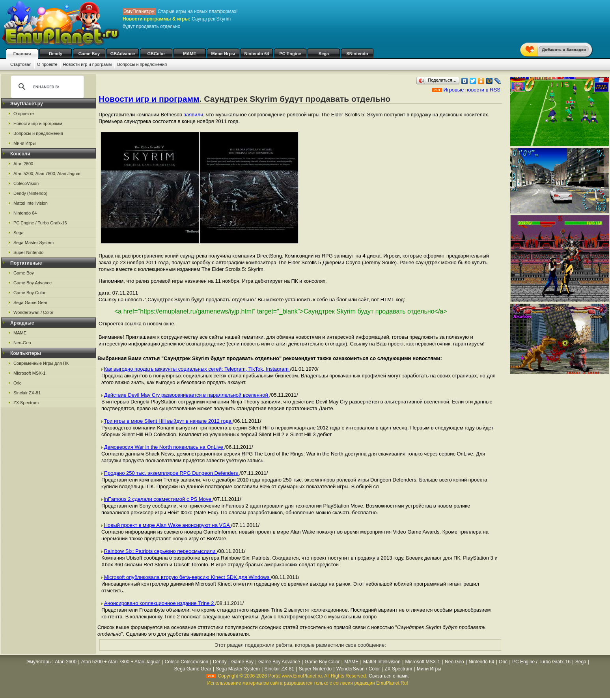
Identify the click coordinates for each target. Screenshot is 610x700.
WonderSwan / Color (33, 312)
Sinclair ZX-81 (27, 393)
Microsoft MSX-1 (29, 373)
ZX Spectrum (26, 403)
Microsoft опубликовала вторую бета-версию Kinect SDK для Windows (187, 577)
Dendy (56, 54)
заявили (193, 115)
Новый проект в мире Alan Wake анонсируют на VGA (168, 525)
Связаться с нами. (389, 676)
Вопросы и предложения (142, 64)
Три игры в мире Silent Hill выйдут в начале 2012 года (169, 421)
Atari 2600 (23, 164)
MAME (190, 54)
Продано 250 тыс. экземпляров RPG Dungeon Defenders (172, 473)
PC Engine (290, 54)
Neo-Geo (22, 343)
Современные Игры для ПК (41, 363)
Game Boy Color (29, 293)
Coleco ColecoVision (187, 662)
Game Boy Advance (33, 283)
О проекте (47, 64)
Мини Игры (223, 54)
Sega (324, 54)
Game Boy (89, 54)
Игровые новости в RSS (472, 90)
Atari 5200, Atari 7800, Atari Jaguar (47, 174)
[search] (46, 87)
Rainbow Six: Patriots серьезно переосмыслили (160, 551)
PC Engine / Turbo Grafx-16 (40, 223)
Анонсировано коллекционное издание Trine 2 (160, 603)
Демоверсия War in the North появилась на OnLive (164, 447)
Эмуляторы (39, 662)
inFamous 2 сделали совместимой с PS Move (159, 499)
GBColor (156, 54)
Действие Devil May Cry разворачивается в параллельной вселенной (187, 395)
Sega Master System (34, 243)
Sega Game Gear (30, 302)
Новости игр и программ (88, 64)
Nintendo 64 (257, 54)
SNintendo (357, 54)
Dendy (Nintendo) (30, 193)
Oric (17, 383)
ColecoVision (26, 183)
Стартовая (21, 64)
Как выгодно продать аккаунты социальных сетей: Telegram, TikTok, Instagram (197, 369)
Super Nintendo (28, 252)
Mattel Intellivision (31, 203)
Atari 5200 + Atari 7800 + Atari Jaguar (121, 662)
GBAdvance (123, 54)
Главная (22, 54)
